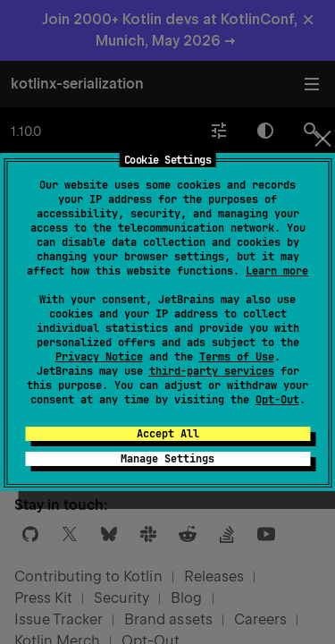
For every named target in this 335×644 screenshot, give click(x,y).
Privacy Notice (99, 357)
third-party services (212, 371)
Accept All (168, 434)
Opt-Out (277, 400)
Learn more (277, 271)
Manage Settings (167, 459)
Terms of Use (237, 357)
